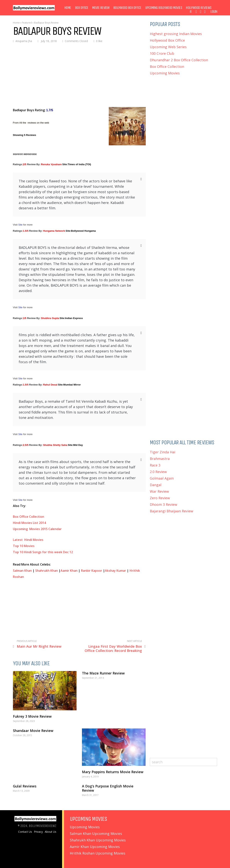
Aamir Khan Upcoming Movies (95, 847)
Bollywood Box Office (127, 8)
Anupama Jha (24, 41)
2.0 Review (158, 472)
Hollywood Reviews (199, 8)
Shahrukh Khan (47, 571)
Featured (27, 23)
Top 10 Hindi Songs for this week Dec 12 (43, 552)
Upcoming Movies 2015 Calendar (37, 529)
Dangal (156, 485)
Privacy (38, 832)
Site (21, 225)
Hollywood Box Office (167, 40)
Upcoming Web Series (168, 47)
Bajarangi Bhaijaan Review (171, 511)
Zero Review (160, 498)
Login (214, 12)
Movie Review (101, 8)
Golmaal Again (162, 478)
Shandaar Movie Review (33, 731)
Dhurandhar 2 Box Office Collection (179, 60)
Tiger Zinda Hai (163, 452)
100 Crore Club (162, 53)
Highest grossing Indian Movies (176, 34)
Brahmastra (160, 459)
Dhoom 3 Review (163, 504)
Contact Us (25, 832)
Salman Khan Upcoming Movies (96, 833)
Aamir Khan (69, 571)
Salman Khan (22, 571)
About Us (51, 832)
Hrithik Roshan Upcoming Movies (98, 853)
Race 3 (155, 465)
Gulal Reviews (25, 786)
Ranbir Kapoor (92, 571)
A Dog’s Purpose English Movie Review (108, 788)
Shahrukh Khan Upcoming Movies (98, 840)
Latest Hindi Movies (29, 540)
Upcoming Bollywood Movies (164, 8)
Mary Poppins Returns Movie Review (113, 772)
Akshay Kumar (115, 571)
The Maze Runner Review (103, 673)
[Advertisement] (79, 75)
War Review (159, 491)
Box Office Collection (29, 517)
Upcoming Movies (165, 73)
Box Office (82, 8)
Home (68, 8)
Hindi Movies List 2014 (29, 523)
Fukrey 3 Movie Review (32, 716)
